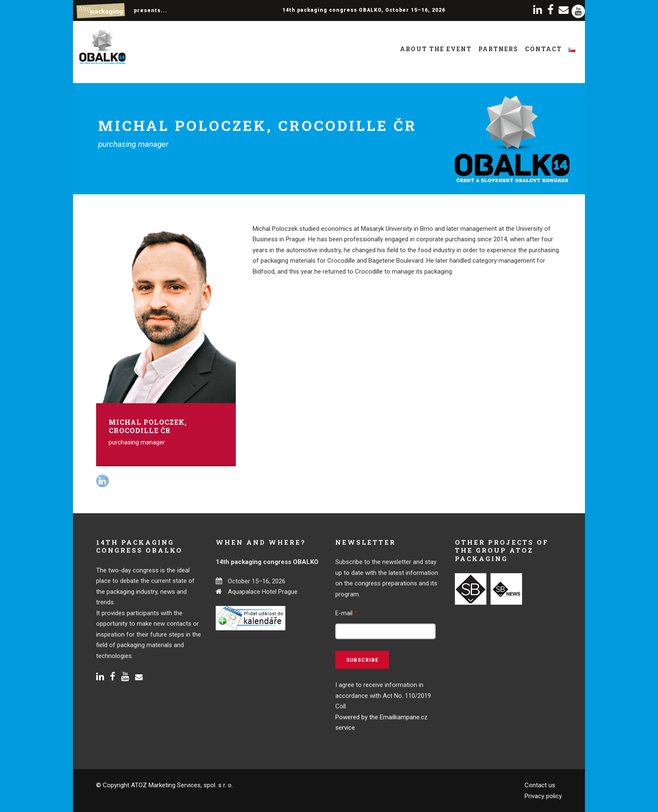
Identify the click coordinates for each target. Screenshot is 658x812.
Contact (543, 49)
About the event (436, 49)
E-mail (346, 613)
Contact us (540, 785)
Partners (498, 49)
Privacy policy (543, 796)
